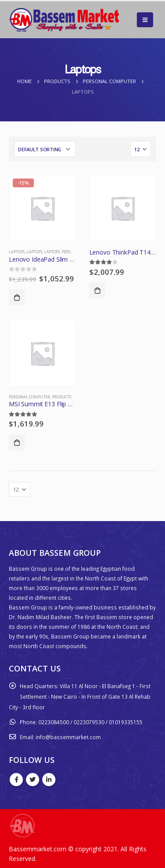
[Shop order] (45, 149)
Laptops (17, 252)
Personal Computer (29, 397)
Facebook (16, 780)
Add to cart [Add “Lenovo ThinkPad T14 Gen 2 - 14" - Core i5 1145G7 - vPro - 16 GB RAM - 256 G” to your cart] (97, 290)
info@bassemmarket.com (68, 737)
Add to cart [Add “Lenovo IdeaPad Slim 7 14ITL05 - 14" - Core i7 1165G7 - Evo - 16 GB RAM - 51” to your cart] (17, 297)
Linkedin (49, 780)
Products (62, 397)
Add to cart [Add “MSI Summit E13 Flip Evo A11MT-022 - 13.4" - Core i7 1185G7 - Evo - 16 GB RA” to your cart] (17, 442)
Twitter (33, 780)
